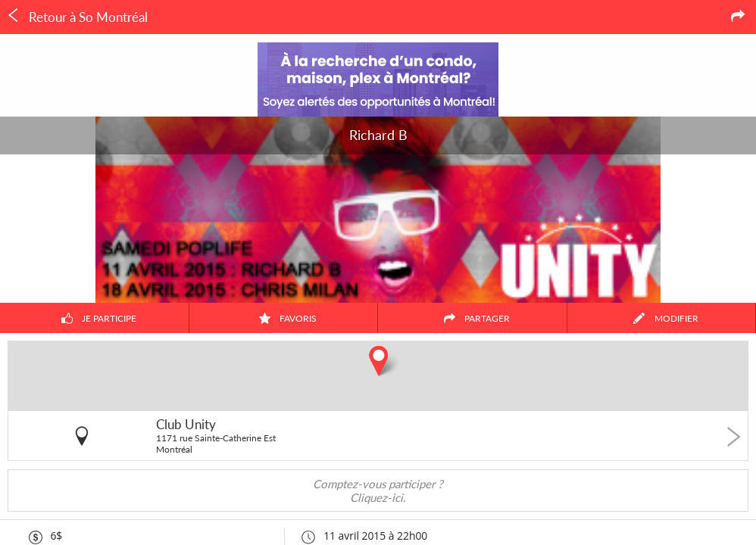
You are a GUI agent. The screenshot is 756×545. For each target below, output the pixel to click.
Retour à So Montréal (77, 17)
